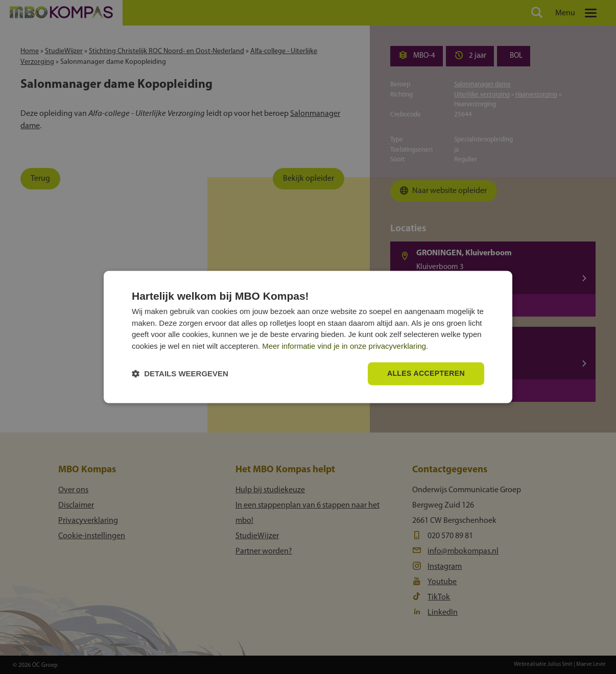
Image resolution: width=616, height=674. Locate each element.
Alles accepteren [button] (426, 374)
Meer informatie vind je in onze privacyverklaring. (345, 346)
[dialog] (308, 337)
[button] (180, 374)
